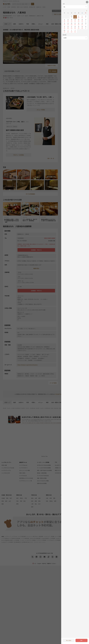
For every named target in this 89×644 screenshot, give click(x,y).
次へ (82, 640)
